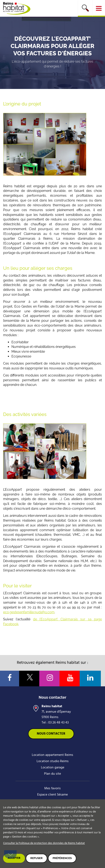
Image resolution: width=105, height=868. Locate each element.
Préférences (62, 858)
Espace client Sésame (52, 795)
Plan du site (52, 774)
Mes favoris (52, 788)
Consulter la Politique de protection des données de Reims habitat (44, 843)
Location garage (53, 768)
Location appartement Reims (52, 755)
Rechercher (85, 8)
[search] (85, 8)
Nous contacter (51, 734)
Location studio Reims (53, 761)
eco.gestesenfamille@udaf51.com (29, 612)
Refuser (36, 858)
